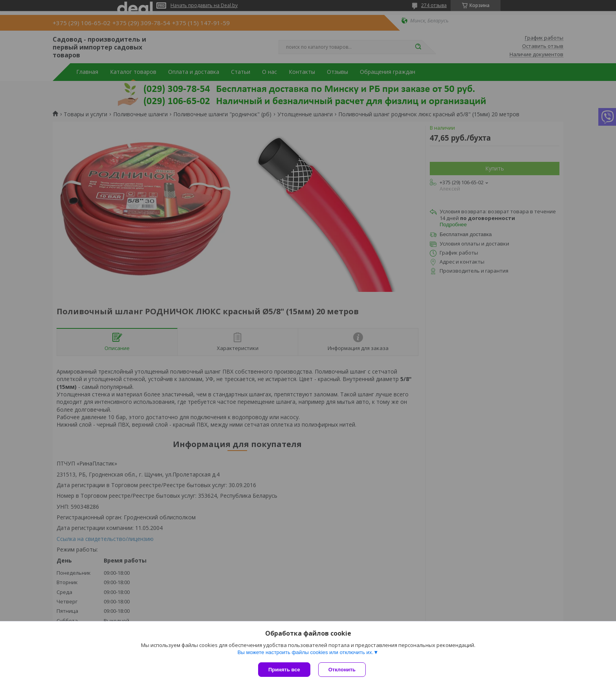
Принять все (284, 670)
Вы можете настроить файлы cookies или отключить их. (305, 652)
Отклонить (342, 670)
